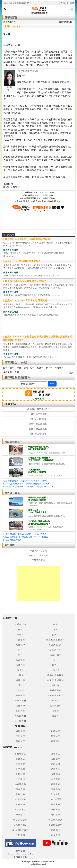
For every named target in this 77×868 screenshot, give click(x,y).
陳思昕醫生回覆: (28, 71)
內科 (21, 655)
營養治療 (56, 736)
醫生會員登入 (56, 820)
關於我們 (56, 830)
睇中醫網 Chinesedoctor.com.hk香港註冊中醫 (20, 854)
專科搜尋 (20, 764)
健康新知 (56, 784)
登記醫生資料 (56, 825)
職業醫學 (20, 696)
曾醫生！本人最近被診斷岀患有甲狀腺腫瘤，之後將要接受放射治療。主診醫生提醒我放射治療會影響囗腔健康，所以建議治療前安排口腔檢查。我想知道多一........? (38, 347)
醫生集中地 (21, 810)
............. (34, 254)
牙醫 (56, 630)
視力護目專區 (12, 493)
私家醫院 (20, 804)
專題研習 (56, 764)
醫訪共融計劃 (20, 820)
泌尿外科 (20, 680)
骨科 (56, 660)
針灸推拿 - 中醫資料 (39, 556)
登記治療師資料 (21, 830)
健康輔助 (56, 741)
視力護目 (20, 779)
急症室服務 (21, 799)
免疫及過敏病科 (56, 696)
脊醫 (56, 624)
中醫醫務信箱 (38, 560)
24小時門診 (56, 799)
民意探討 (56, 779)
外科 (21, 685)
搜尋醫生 (56, 754)
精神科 (56, 665)
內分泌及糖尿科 (56, 680)
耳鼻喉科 (20, 640)
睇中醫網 (10, 545)
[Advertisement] (38, 220)
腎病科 (56, 635)
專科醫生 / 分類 (16, 363)
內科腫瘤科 (56, 690)
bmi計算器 (21, 784)
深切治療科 (21, 716)
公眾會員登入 (20, 825)
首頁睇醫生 (21, 754)
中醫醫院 (56, 810)
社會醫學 (20, 706)
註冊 (66, 3)
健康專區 (56, 769)
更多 (70, 373)
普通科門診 (21, 624)
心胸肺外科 (56, 650)
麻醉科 (56, 685)
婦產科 (21, 635)
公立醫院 (56, 794)
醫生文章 (20, 769)
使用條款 (20, 835)
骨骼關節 (20, 774)
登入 (61, 3)
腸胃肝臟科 (56, 655)
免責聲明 (56, 835)
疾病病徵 (56, 789)
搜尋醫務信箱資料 (18, 378)
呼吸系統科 (21, 701)
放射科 (56, 701)
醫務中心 (56, 804)
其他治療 (20, 741)
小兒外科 (56, 670)
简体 (72, 3)
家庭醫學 (20, 645)
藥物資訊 (20, 789)
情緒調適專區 (12, 442)
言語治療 (20, 736)
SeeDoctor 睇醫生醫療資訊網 (16, 3)
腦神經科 (20, 665)
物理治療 (20, 731)
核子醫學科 (21, 721)
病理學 (56, 711)
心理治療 (56, 731)
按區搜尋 (56, 759)
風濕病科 (20, 660)
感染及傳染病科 (56, 675)
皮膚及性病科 (56, 645)
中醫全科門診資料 (39, 551)
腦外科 (21, 670)
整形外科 (20, 711)
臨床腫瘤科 (56, 706)
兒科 (21, 630)
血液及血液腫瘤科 (56, 640)
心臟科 (21, 675)
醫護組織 (20, 815)
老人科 (21, 690)
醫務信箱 (11, 17)
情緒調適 (56, 774)
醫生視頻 (56, 815)
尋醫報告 (20, 759)
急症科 (56, 716)
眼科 (21, 650)
